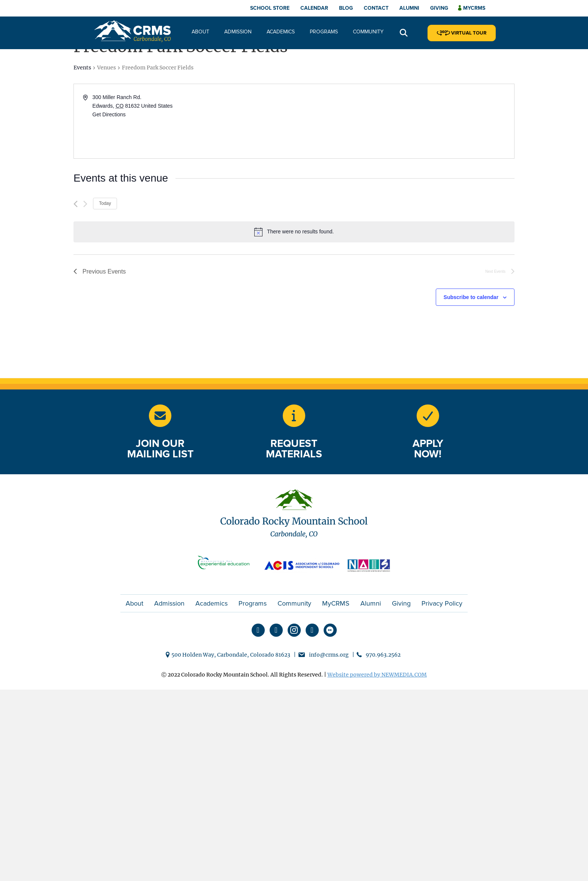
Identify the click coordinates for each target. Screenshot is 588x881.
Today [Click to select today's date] (105, 203)
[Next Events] (85, 204)
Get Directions (109, 114)
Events (82, 68)
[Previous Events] (76, 204)
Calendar (314, 8)
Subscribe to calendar (471, 297)
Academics (281, 32)
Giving (439, 8)
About (200, 32)
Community (368, 32)
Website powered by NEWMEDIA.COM (377, 675)
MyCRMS (336, 603)
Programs (324, 32)
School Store (270, 8)
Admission (238, 32)
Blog (346, 8)
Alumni (409, 8)
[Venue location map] (403, 121)
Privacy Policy (442, 603)
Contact (376, 8)
